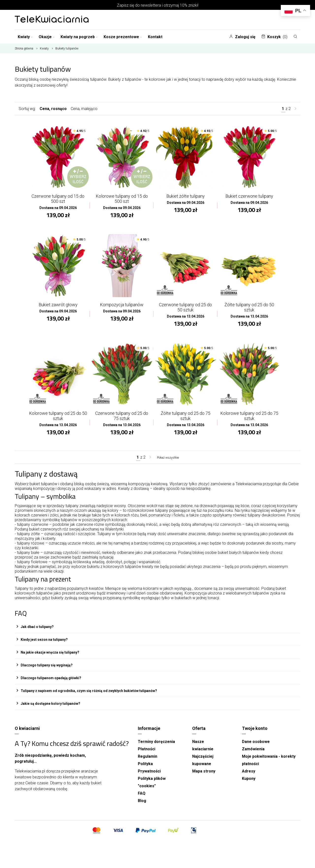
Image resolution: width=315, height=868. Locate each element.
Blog (142, 806)
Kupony (249, 784)
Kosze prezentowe (123, 37)
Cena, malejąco (84, 109)
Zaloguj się (242, 37)
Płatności (147, 754)
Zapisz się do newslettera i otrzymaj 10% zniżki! (158, 5)
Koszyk (274, 37)
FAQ (142, 798)
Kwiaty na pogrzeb (79, 37)
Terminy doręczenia (156, 747)
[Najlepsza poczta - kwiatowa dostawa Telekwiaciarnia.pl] (52, 20)
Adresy (249, 776)
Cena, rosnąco (53, 109)
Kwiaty (25, 37)
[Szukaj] (295, 36)
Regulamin (148, 762)
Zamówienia (253, 754)
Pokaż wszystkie (168, 462)
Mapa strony (204, 776)
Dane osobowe (256, 747)
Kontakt (155, 37)
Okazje (47, 37)
